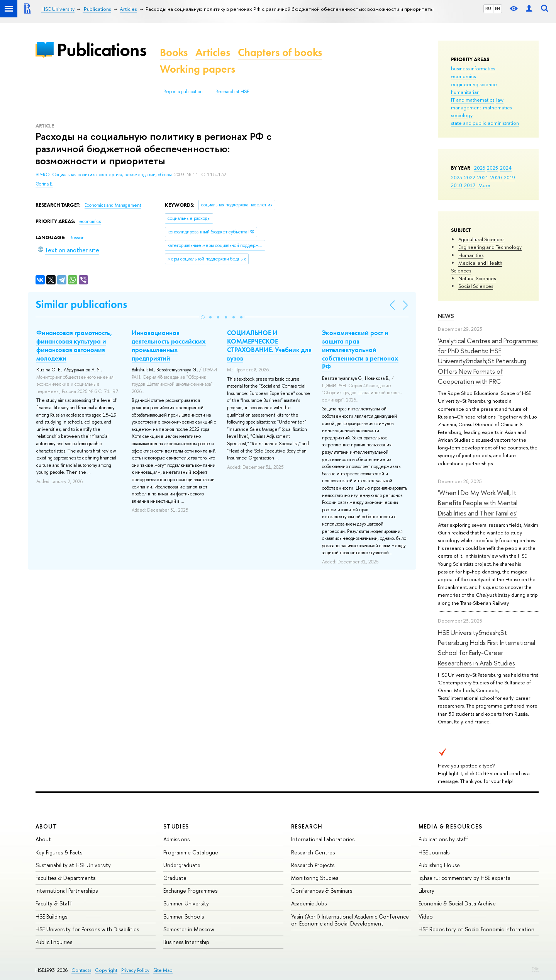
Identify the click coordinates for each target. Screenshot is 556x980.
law (500, 100)
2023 (457, 177)
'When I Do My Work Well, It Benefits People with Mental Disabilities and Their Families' (478, 503)
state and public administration (485, 123)
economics (463, 76)
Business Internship (186, 942)
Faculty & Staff (54, 903)
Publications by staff (443, 839)
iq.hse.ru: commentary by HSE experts (464, 878)
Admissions (176, 839)
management (466, 107)
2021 (483, 177)
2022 (470, 177)
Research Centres (313, 852)
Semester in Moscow (189, 929)
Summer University (186, 903)
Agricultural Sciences (481, 239)
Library (426, 891)
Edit (535, 969)
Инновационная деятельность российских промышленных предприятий (169, 345)
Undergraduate (182, 865)
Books (174, 52)
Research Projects (313, 865)
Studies (176, 826)
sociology (462, 115)
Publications (102, 50)
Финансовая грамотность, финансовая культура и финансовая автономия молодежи (74, 345)
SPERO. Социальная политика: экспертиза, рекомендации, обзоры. (105, 175)
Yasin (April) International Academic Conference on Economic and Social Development (350, 920)
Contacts (81, 970)
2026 (480, 168)
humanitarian (465, 92)
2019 (509, 177)
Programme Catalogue (191, 852)
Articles (213, 52)
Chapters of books (280, 52)
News (446, 316)
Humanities (471, 255)
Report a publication (183, 92)
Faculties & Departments (65, 878)
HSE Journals (434, 852)
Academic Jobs (309, 903)
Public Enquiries (54, 942)
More (484, 185)
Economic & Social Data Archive (457, 903)
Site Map (163, 970)
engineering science (474, 84)
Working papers (197, 69)
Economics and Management (113, 205)
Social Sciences (476, 286)
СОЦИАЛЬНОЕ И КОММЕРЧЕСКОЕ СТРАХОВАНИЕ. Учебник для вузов (269, 345)
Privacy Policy (135, 970)
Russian (77, 238)
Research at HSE (232, 92)
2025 (492, 168)
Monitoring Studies (315, 878)
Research (307, 826)
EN (498, 9)
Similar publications (81, 304)
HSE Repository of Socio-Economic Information (476, 929)
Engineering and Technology (490, 247)
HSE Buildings (51, 916)
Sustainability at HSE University (73, 865)
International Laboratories (323, 839)
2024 (506, 168)
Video (426, 916)
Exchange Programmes (190, 891)
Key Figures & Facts (59, 852)
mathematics (497, 107)
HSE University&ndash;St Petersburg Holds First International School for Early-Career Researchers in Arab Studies (486, 648)
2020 (496, 177)
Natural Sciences (477, 278)
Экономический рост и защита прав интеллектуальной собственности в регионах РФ (360, 350)
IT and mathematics (473, 100)
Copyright (106, 970)
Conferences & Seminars (322, 891)
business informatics (473, 68)
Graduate (175, 878)
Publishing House (439, 865)
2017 (470, 185)
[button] (203, 317)
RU (488, 9)
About (46, 826)
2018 (457, 185)
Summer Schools (184, 916)
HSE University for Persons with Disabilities (87, 929)
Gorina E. (44, 184)
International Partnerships (67, 891)
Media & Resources (450, 826)
